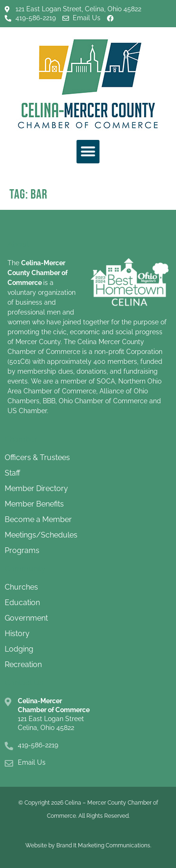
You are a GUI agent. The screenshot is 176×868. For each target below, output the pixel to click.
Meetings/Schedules (41, 535)
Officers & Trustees (37, 457)
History (17, 634)
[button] (88, 152)
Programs (22, 550)
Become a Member (38, 519)
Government (26, 618)
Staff (12, 473)
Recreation (23, 664)
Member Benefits (34, 504)
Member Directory (36, 488)
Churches (21, 587)
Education (22, 603)
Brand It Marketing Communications (103, 845)
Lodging (19, 649)
